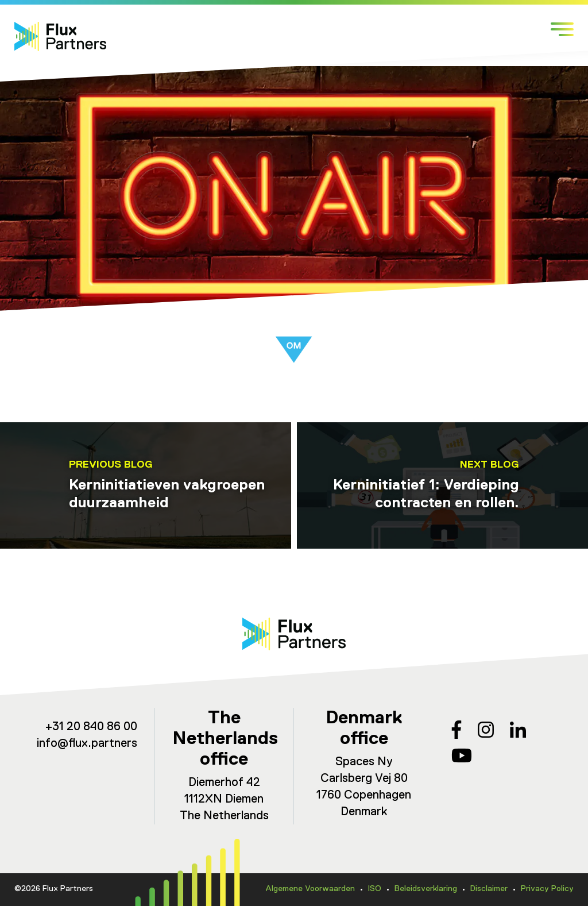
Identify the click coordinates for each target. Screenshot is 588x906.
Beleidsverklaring (426, 889)
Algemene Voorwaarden (310, 889)
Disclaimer (489, 889)
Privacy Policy (547, 889)
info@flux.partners (87, 744)
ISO (375, 889)
